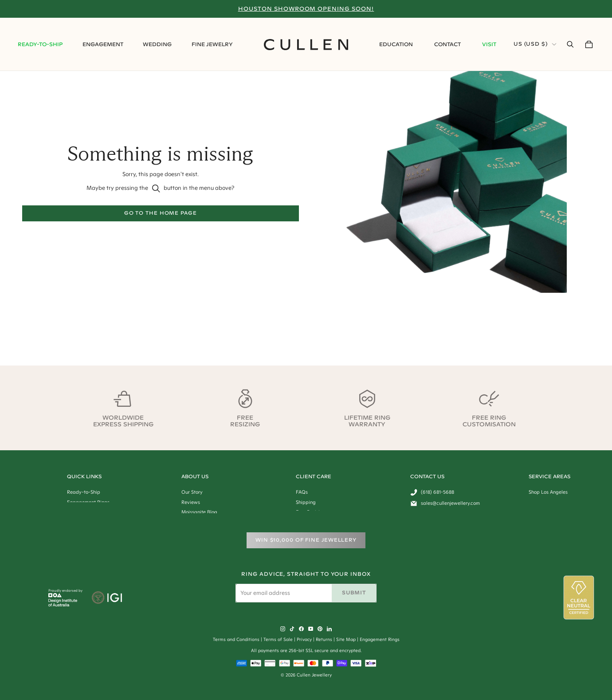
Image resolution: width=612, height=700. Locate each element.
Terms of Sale (278, 639)
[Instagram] (283, 629)
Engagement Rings (380, 639)
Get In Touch (424, 486)
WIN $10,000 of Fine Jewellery (306, 540)
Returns (324, 639)
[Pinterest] (320, 629)
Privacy (304, 639)
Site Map (346, 639)
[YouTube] (311, 629)
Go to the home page (161, 213)
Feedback (421, 496)
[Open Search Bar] (570, 44)
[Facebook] (301, 629)
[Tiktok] (292, 629)
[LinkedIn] (329, 629)
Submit (354, 593)
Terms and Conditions (236, 639)
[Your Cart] (589, 44)
